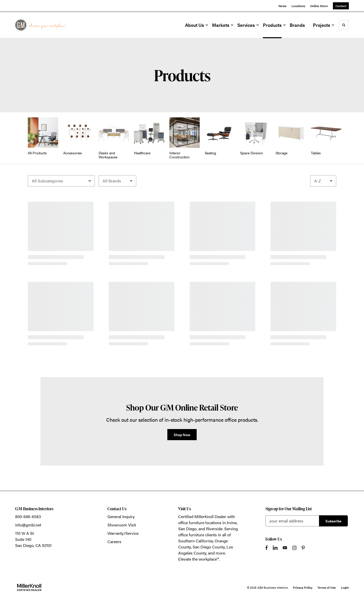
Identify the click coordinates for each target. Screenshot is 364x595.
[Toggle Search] (344, 25)
